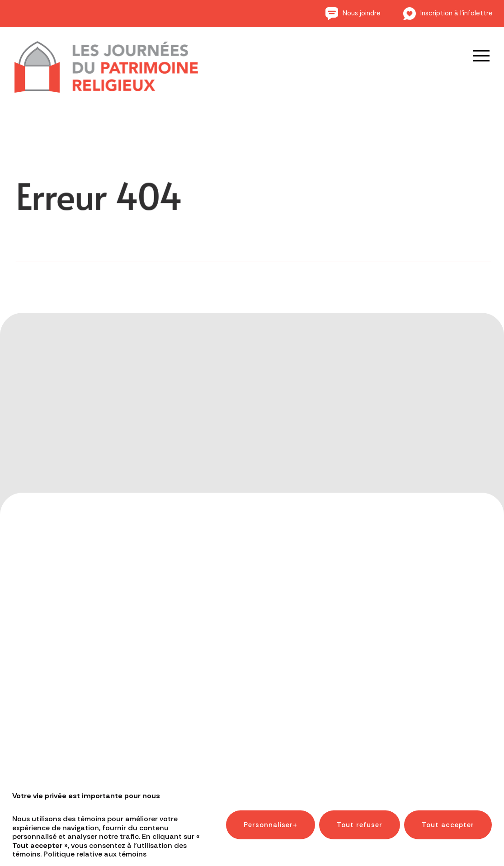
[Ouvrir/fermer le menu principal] (475, 56)
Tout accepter (448, 817)
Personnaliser (271, 817)
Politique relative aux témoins (95, 846)
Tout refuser (360, 817)
